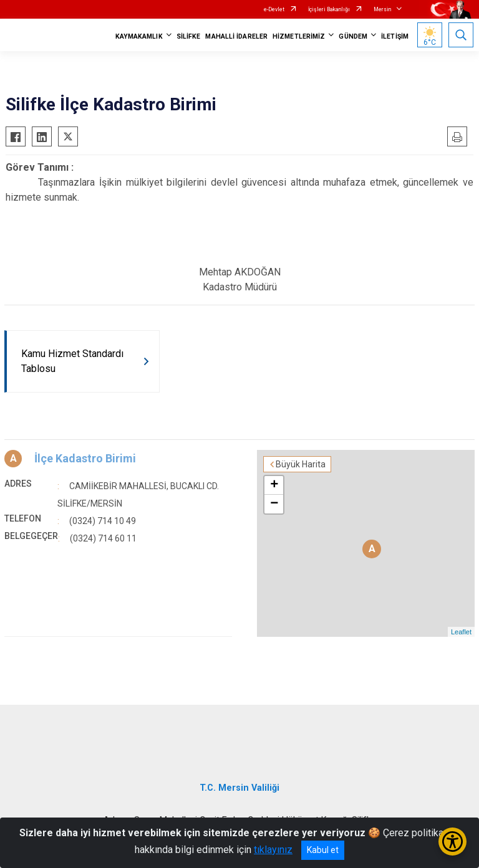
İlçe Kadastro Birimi (85, 458)
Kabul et (323, 850)
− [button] (274, 504)
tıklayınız (273, 850)
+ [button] (274, 485)
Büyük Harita (301, 464)
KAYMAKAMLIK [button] (139, 36)
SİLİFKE (189, 36)
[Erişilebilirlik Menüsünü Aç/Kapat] (452, 842)
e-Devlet (274, 9)
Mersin (382, 9)
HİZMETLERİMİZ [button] (299, 36)
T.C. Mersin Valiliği (239, 788)
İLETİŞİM (395, 36)
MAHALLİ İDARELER (236, 36)
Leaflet (461, 632)
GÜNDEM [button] (353, 36)
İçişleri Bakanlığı (329, 9)
